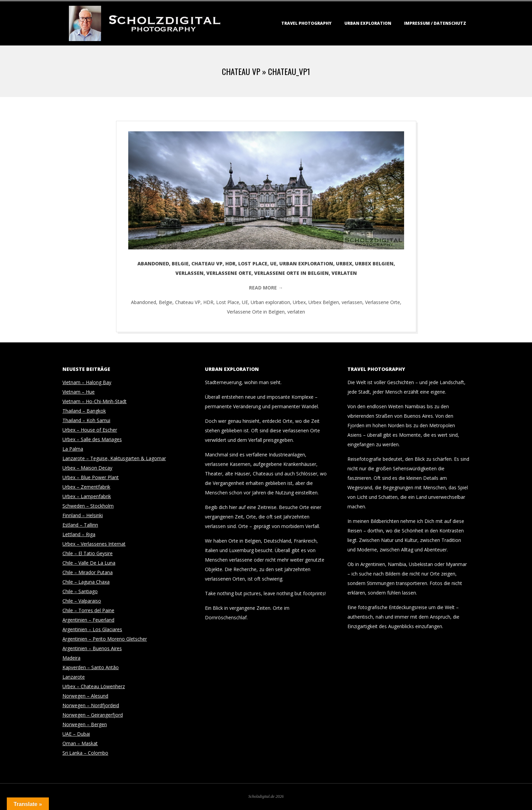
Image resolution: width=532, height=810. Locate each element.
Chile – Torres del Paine (88, 610)
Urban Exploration (368, 23)
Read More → (266, 288)
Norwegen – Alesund (85, 696)
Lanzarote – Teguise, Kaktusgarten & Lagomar (114, 458)
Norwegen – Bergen (85, 724)
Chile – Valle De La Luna (89, 563)
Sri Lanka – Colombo (85, 753)
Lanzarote (74, 677)
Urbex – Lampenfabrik (87, 496)
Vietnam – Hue (79, 392)
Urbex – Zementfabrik (86, 487)
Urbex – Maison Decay (87, 468)
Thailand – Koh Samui (86, 420)
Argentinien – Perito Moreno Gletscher (105, 639)
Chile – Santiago (80, 591)
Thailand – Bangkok (84, 411)
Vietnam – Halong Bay (87, 382)
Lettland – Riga (79, 534)
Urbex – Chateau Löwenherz (94, 686)
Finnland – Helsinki (83, 515)
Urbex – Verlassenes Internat (94, 544)
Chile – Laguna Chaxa (86, 582)
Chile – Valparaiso (82, 601)
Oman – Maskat (80, 743)
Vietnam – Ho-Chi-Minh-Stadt (94, 401)
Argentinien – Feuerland (88, 620)
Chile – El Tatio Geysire (88, 553)
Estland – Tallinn (80, 525)
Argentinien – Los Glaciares (92, 629)
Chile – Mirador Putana (88, 572)
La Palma (73, 449)
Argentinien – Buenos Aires (92, 648)
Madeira (71, 658)
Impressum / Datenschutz (435, 23)
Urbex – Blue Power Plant (91, 477)
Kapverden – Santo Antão (91, 667)
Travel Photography (306, 23)
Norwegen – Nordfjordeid (91, 705)
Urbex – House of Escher (90, 430)
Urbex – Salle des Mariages (92, 439)
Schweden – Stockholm (88, 506)
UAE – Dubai (76, 734)
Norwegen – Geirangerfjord (93, 715)
